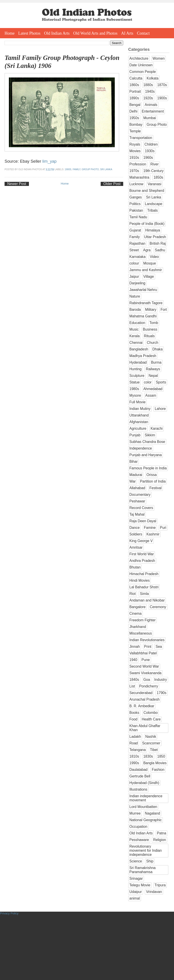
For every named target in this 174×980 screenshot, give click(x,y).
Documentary (140, 495)
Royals (135, 144)
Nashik (151, 737)
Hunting (136, 369)
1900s (68, 169)
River (154, 164)
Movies (135, 151)
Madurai (136, 475)
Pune (146, 660)
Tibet (154, 750)
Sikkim (150, 435)
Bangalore (137, 607)
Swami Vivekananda (145, 673)
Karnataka (137, 257)
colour (134, 263)
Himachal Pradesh (144, 574)
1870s (162, 85)
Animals (151, 105)
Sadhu (160, 250)
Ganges (136, 197)
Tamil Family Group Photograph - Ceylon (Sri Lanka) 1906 (62, 62)
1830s (148, 756)
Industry (160, 680)
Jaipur (134, 277)
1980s (134, 389)
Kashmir (153, 534)
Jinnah (135, 647)
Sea (159, 647)
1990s (134, 763)
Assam (151, 395)
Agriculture (138, 428)
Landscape (154, 204)
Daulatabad (138, 770)
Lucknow (136, 184)
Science (136, 861)
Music (134, 329)
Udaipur (136, 892)
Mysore (135, 395)
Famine (150, 528)
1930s (150, 151)
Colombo (151, 713)
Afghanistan (139, 422)
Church (153, 343)
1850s (158, 177)
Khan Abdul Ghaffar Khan (145, 728)
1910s (134, 158)
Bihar (133, 462)
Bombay (136, 125)
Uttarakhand (139, 415)
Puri (163, 528)
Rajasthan (137, 243)
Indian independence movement (146, 798)
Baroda (135, 310)
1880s (148, 85)
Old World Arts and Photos (95, 33)
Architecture (139, 58)
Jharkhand (138, 627)
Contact (143, 33)
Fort (164, 310)
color (148, 382)
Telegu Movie (140, 885)
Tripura (160, 885)
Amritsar (136, 547)
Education (137, 323)
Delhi (133, 111)
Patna (162, 833)
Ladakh (135, 737)
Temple (135, 131)
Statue (134, 382)
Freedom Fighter (142, 620)
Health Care (151, 719)
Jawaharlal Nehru (143, 290)
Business (150, 329)
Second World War (144, 666)
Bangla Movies (155, 763)
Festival (156, 488)
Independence (141, 448)
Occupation (138, 827)
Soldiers (136, 534)
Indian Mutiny (140, 409)
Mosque (150, 263)
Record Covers (141, 508)
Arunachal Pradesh (145, 699)
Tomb (154, 323)
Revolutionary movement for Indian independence (146, 850)
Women (159, 58)
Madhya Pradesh (143, 356)
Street (134, 250)
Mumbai (150, 118)
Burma (156, 362)
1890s (134, 98)
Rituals (149, 336)
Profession (138, 164)
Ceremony (158, 607)
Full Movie (137, 402)
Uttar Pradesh (155, 237)
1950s (134, 118)
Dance (134, 528)
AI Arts (127, 33)
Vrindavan (154, 892)
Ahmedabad (153, 389)
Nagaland (152, 813)
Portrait (135, 91)
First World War (142, 554)
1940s (150, 91)
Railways (153, 369)
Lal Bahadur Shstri (144, 587)
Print (148, 647)
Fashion (158, 770)
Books (134, 713)
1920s (148, 98)
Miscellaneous (141, 633)
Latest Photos (29, 33)
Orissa (152, 475)
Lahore (160, 409)
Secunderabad (141, 693)
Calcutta (136, 78)
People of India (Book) (147, 224)
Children (151, 144)
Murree (135, 813)
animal (135, 898)
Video (154, 257)
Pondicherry (149, 686)
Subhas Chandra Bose (147, 442)
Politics (135, 204)
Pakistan (136, 210)
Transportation (141, 138)
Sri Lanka (106, 169)
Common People (143, 72)
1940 (133, 660)
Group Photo (90, 169)
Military (151, 310)
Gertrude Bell (140, 776)
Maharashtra (139, 177)
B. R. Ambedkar (142, 706)
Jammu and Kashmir (146, 270)
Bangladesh (139, 349)
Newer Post (17, 184)
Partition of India (153, 481)
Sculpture (137, 376)
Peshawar (137, 501)
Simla (144, 594)
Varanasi (154, 184)
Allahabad (137, 488)
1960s (148, 158)
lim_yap (50, 161)
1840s (134, 680)
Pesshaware (139, 840)
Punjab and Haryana (146, 455)
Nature (135, 296)
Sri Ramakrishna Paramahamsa (142, 870)
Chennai (136, 343)
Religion (159, 840)
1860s (134, 85)
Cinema (136, 613)
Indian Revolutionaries (147, 640)
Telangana (138, 750)
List (132, 686)
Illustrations (138, 789)
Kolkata (153, 78)
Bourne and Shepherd (147, 191)
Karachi (157, 428)
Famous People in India (148, 468)
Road (134, 743)
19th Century (153, 171)
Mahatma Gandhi (143, 316)
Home (10, 33)
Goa (147, 680)
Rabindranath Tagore (146, 303)
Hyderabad (138, 362)
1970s (134, 171)
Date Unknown (141, 65)
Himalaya (153, 230)
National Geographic (146, 820)
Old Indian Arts (57, 33)
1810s (134, 756)
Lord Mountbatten (143, 807)
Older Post (112, 184)
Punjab (135, 435)
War (133, 481)
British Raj (158, 243)
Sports (161, 382)
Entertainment (153, 111)
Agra (147, 250)
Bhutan (135, 567)
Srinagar (136, 878)
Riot (133, 594)
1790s (162, 693)
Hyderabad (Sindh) (144, 783)
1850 (161, 756)
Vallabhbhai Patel (143, 653)
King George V (141, 541)
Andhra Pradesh (142, 561)
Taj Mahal (137, 514)
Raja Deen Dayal (143, 521)
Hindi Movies (139, 580)
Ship (150, 861)
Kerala (134, 336)
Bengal (135, 105)
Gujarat (135, 230)
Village (149, 277)
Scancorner (151, 743)
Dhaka (157, 349)
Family (77, 169)
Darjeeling (137, 283)
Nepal (153, 376)
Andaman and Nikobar (147, 600)
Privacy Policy (9, 913)
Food (133, 719)
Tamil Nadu (138, 217)
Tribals (152, 210)
